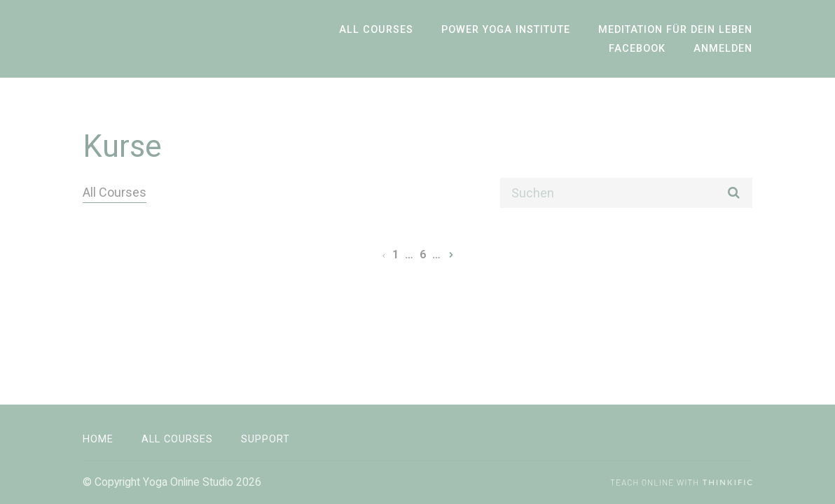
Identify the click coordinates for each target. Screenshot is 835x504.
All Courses (376, 30)
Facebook (637, 49)
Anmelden (723, 49)
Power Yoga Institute (506, 30)
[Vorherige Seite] (384, 254)
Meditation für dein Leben (675, 30)
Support (265, 439)
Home (98, 439)
